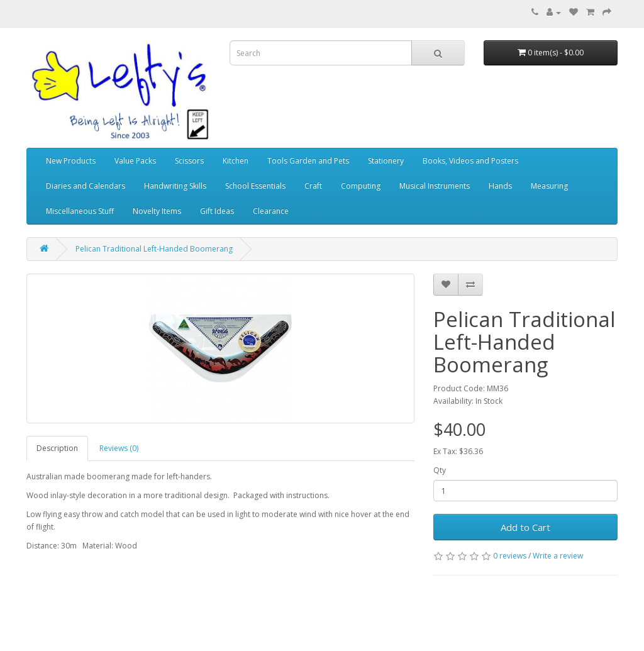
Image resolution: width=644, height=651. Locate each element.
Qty (440, 470)
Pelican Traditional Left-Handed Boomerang (154, 249)
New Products (71, 161)
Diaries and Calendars (86, 186)
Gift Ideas (217, 211)
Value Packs (135, 161)
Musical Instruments (435, 186)
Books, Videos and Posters (470, 161)
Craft (313, 186)
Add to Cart (525, 527)
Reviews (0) (119, 448)
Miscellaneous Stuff (80, 211)
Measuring (549, 186)
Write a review (558, 556)
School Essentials (255, 186)
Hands (500, 186)
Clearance (271, 211)
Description (57, 448)
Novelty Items (157, 211)
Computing (361, 186)
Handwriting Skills (175, 186)
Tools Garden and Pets (308, 161)
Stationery (386, 161)
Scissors (189, 161)
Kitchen (236, 161)
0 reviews (510, 556)
